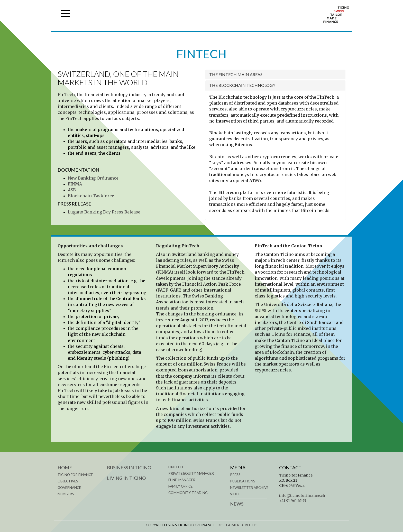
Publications (243, 481)
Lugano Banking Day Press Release (104, 212)
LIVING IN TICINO (126, 478)
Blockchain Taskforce (91, 196)
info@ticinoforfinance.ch (302, 496)
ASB (72, 190)
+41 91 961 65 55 (293, 501)
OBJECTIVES (68, 481)
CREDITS (250, 525)
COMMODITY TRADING (188, 493)
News (237, 504)
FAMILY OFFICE (180, 486)
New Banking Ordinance (93, 178)
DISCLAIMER (228, 525)
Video (235, 494)
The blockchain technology (242, 85)
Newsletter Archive (249, 488)
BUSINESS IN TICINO (129, 468)
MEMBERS (66, 494)
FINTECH (176, 467)
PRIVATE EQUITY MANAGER (191, 473)
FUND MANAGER (182, 480)
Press (235, 475)
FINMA (75, 184)
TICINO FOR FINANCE (75, 475)
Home (65, 468)
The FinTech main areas (236, 74)
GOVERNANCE (69, 488)
